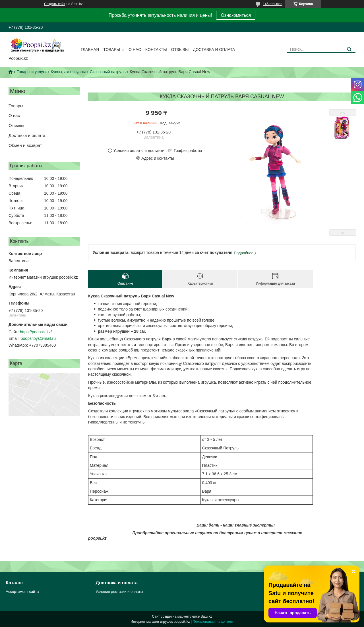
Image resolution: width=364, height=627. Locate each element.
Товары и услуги (32, 72)
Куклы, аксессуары (68, 72)
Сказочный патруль (108, 72)
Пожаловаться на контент (213, 622)
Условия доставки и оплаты (119, 592)
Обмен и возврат (25, 145)
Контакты (156, 50)
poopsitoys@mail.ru (38, 338)
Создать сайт (55, 4)
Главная (90, 50)
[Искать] (349, 49)
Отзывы (180, 50)
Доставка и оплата (214, 50)
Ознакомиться (236, 15)
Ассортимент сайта (22, 592)
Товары (112, 50)
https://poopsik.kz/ (36, 332)
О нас (135, 50)
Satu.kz (206, 616)
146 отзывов (273, 4)
